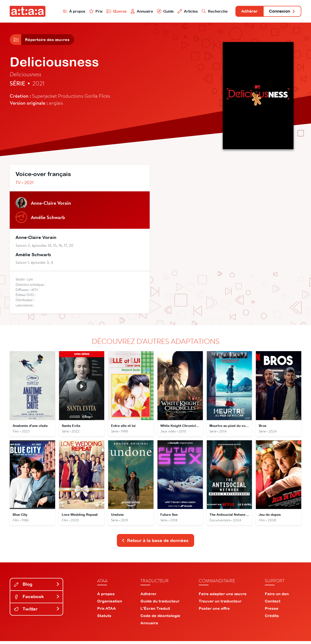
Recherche (210, 11)
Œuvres (111, 11)
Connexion (281, 12)
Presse (272, 611)
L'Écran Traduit (155, 611)
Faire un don (277, 597)
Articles (183, 11)
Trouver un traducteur (220, 604)
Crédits (272, 619)
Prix (90, 11)
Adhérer (246, 12)
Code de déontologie (160, 619)
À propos (68, 11)
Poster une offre (214, 611)
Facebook (37, 599)
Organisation (110, 604)
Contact (273, 604)
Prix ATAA (107, 611)
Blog (37, 587)
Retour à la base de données (155, 543)
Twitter (37, 612)
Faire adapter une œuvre (223, 597)
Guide (160, 11)
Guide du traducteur (160, 604)
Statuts (104, 619)
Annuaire (137, 11)
